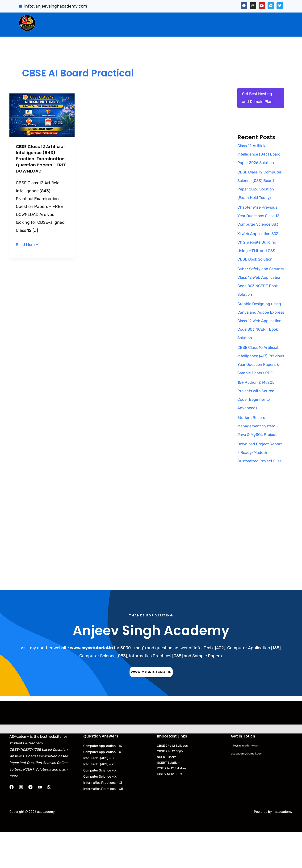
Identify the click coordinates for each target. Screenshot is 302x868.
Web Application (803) (63, 29)
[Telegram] (30, 823)
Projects (268, 19)
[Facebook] (12, 823)
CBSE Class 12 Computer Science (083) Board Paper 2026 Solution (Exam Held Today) (258, 199)
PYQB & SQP (179, 19)
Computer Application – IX (103, 782)
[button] (85, 19)
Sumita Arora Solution (84, 19)
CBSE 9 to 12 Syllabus (172, 781)
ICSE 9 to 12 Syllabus (172, 804)
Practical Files (104, 29)
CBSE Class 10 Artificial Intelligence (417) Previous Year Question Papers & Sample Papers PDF (260, 383)
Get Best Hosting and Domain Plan (259, 99)
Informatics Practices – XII (103, 824)
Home (50, 19)
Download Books (141, 29)
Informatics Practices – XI (103, 818)
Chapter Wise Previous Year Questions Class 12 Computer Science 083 (260, 234)
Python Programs (235, 29)
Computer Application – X (102, 788)
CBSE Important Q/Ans (136, 19)
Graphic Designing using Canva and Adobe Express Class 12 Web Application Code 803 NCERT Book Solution (261, 339)
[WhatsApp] (49, 823)
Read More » (28, 250)
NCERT (204, 29)
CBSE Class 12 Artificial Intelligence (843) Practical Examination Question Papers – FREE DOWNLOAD (41, 162)
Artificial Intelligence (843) (226, 19)
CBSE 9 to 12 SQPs (170, 787)
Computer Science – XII (101, 812)
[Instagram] (21, 823)
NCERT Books (167, 793)
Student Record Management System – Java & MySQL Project (260, 453)
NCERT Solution (168, 798)
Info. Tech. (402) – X (99, 800)
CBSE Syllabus (178, 29)
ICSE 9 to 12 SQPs (170, 810)
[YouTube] (40, 823)
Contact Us (270, 29)
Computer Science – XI (100, 806)
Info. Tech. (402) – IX (99, 794)
